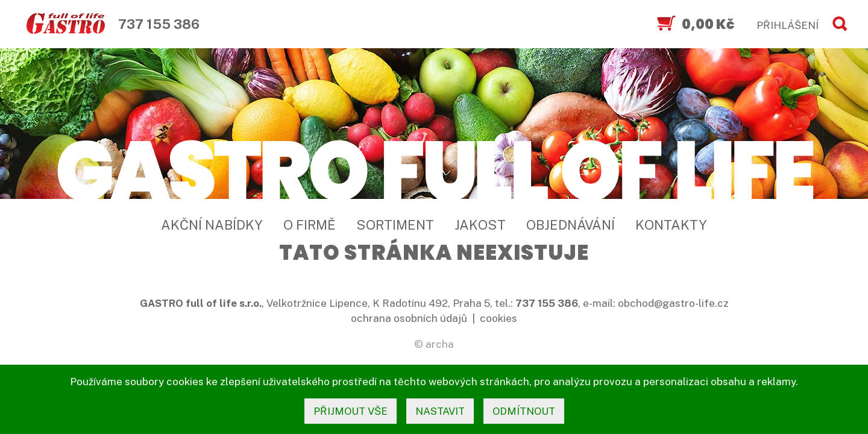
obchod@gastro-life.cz (673, 303)
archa (440, 344)
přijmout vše (351, 411)
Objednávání (571, 225)
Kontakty (671, 225)
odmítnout (524, 411)
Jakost (480, 225)
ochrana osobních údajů (409, 318)
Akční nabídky (212, 225)
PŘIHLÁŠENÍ (788, 25)
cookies (498, 318)
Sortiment (395, 225)
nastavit (440, 411)
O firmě (310, 225)
